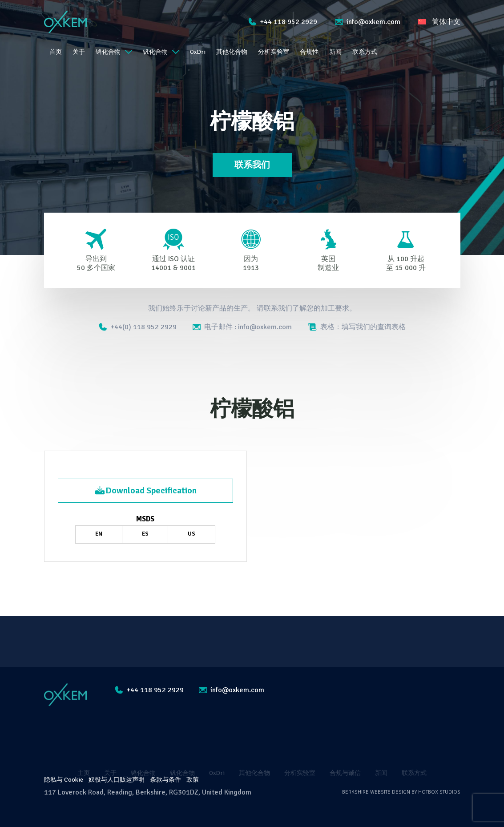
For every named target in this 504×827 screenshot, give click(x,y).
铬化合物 (114, 52)
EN (99, 534)
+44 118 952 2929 (283, 22)
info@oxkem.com (368, 22)
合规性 (309, 52)
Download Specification (145, 490)
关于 (79, 52)
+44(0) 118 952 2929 (138, 327)
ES (145, 534)
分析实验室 (274, 52)
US (192, 534)
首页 (56, 52)
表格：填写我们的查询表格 (357, 327)
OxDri (198, 52)
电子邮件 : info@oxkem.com (242, 327)
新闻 (335, 52)
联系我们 (252, 165)
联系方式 (365, 52)
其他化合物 (232, 52)
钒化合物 (161, 52)
